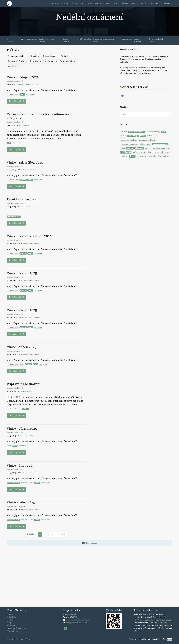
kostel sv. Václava (14, 409)
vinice (22, 94)
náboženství (17, 143)
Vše (23, 39)
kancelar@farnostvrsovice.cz (78, 620)
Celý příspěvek (16, 101)
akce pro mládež (14, 217)
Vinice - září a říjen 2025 (25, 163)
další (63, 534)
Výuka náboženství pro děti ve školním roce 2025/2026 (39, 116)
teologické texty (27, 483)
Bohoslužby (12, 617)
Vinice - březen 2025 (22, 429)
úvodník (152, 156)
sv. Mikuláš (126, 152)
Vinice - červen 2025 (22, 273)
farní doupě (133, 136)
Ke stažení (11, 626)
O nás (156, 611)
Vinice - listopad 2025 (23, 77)
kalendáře (152, 136)
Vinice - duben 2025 (21, 347)
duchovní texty (13, 94)
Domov (10, 614)
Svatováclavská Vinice (29, 85)
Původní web (12, 631)
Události (10, 620)
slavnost (23, 180)
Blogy (9, 623)
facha (123, 136)
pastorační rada (13, 483)
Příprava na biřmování (24, 384)
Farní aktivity (25, 207)
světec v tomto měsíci (143, 152)
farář (143, 136)
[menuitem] (55, 4)
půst (22, 364)
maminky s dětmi (147, 140)
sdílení (25, 409)
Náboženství (24, 125)
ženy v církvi (164, 156)
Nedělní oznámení (129, 144)
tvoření (124, 156)
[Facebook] (123, 96)
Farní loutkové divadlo (24, 199)
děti (9, 143)
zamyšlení (30, 94)
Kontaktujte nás (70, 614)
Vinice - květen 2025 (22, 310)
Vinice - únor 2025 (20, 466)
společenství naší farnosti (157, 148)
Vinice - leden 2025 (21, 502)
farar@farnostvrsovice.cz (76, 623)
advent (124, 132)
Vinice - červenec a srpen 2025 (29, 236)
